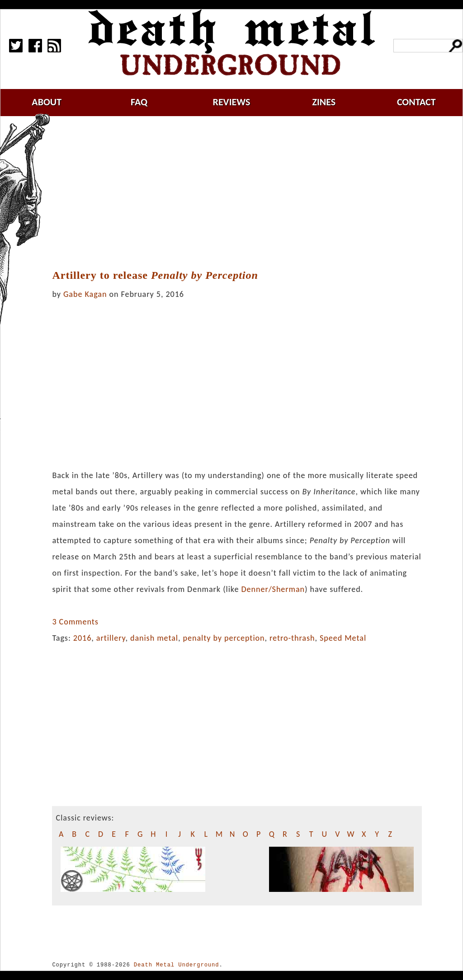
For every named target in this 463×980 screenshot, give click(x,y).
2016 (83, 638)
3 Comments (75, 622)
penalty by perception (224, 638)
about (47, 102)
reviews (232, 102)
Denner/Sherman (273, 589)
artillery (111, 638)
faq (139, 102)
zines (324, 102)
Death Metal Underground (177, 965)
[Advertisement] (242, 193)
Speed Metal (343, 638)
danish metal (154, 638)
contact (416, 102)
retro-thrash (292, 638)
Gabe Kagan (85, 294)
